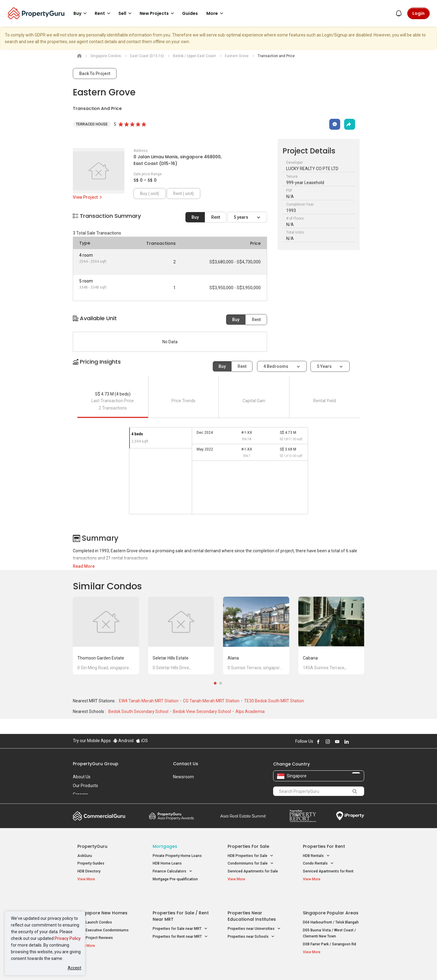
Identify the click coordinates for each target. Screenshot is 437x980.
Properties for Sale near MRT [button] (180, 915)
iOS (142, 741)
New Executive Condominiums (103, 916)
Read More (84, 566)
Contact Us (186, 764)
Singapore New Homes (102, 899)
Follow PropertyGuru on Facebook (318, 742)
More (216, 13)
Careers (80, 794)
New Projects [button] (158, 13)
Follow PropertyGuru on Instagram (328, 742)
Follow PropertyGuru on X (355, 742)
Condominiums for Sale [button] (251, 863)
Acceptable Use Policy (94, 966)
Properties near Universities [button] (254, 915)
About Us (82, 777)
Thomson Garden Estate (101, 658)
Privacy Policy (68, 938)
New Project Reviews (95, 924)
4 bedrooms (276, 366)
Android (123, 741)
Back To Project (95, 74)
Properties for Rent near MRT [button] (180, 923)
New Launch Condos (95, 908)
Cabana (310, 658)
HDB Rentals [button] (316, 856)
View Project (88, 197)
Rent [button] (103, 13)
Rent (216, 217)
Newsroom (183, 777)
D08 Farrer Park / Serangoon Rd (329, 930)
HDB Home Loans (167, 863)
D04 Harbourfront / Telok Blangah (331, 908)
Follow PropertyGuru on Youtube (337, 742)
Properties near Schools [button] (251, 923)
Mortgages (165, 846)
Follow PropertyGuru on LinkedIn (347, 742)
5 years (241, 217)
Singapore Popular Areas (331, 899)
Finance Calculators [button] (173, 871)
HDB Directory (89, 871)
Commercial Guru (99, 816)
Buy (195, 217)
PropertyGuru (92, 846)
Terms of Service (138, 966)
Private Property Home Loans (177, 856)
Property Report (303, 816)
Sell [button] (126, 13)
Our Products (85, 786)
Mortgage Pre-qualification (175, 879)
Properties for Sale (248, 846)
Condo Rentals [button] (318, 863)
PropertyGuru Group (96, 764)
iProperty (350, 816)
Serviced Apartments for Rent (328, 871)
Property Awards (171, 816)
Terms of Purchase (213, 966)
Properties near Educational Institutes (252, 902)
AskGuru (85, 856)
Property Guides (91, 863)
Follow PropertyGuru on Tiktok (362, 742)
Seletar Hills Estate (171, 658)
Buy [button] (81, 13)
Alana (233, 658)
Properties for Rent (324, 846)
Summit (243, 816)
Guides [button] (190, 13)
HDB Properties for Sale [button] (251, 856)
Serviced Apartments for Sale (253, 871)
